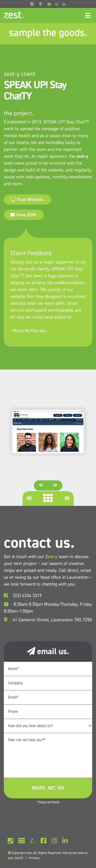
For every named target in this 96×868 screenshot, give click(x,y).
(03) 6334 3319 (23, 596)
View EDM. (24, 215)
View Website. (28, 200)
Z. (33, 841)
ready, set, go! (48, 788)
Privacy (34, 858)
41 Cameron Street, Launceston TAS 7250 (48, 620)
